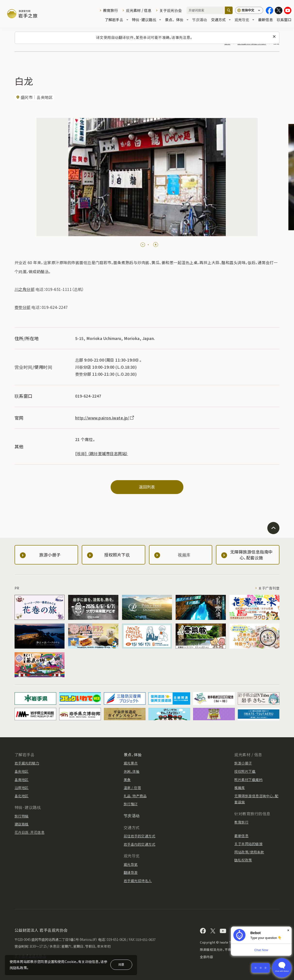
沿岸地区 (22, 788)
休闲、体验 (132, 771)
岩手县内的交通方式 (139, 844)
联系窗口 (284, 20)
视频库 (240, 788)
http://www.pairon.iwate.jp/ (105, 418)
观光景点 (131, 763)
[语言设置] (249, 10)
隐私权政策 (243, 860)
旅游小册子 (243, 763)
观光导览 (244, 20)
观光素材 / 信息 (139, 10)
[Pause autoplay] (156, 245)
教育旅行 (110, 10)
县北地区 (22, 796)
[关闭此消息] (274, 37)
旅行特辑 (22, 816)
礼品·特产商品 (135, 796)
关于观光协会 (171, 10)
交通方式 (221, 20)
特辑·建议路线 (147, 20)
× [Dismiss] (288, 930)
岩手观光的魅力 (27, 763)
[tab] (143, 245)
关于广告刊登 (269, 588)
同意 (121, 964)
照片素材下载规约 (248, 780)
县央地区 (22, 771)
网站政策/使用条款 (249, 852)
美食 (127, 780)
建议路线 (22, 824)
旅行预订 (131, 804)
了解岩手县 (116, 20)
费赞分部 (23, 307)
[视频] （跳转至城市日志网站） (102, 453)
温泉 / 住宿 (132, 788)
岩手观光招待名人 (138, 881)
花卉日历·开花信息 (29, 832)
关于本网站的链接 (248, 844)
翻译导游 (131, 872)
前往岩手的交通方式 (139, 836)
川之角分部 (24, 289)
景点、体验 (177, 20)
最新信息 (265, 20)
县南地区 (22, 780)
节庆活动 (200, 20)
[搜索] (229, 10)
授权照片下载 (245, 771)
